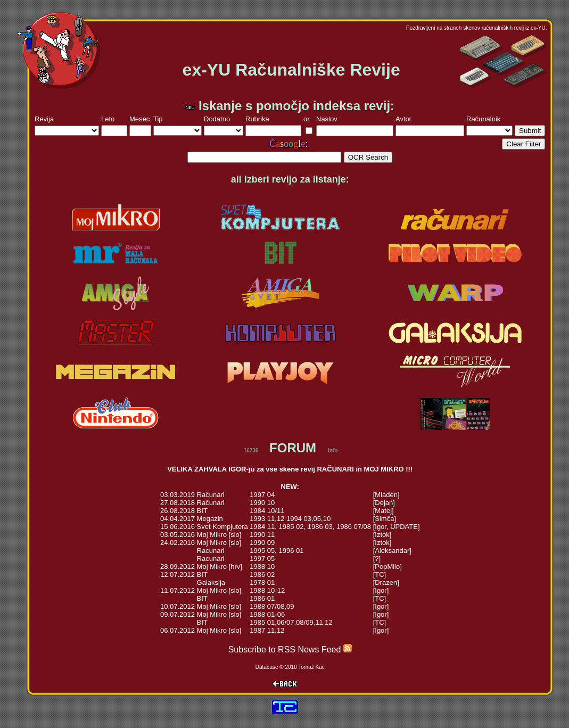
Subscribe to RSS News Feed (290, 650)
